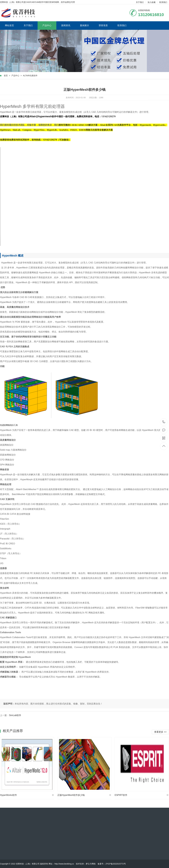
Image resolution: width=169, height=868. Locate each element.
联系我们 (163, 2)
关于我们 (140, 2)
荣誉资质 (103, 25)
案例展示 (84, 25)
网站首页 (9, 25)
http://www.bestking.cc (64, 864)
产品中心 (47, 25)
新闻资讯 (66, 25)
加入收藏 (152, 2)
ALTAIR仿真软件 (30, 76)
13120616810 (164, 422)
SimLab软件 (15, 715)
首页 (6, 76)
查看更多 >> (160, 732)
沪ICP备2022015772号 (116, 864)
